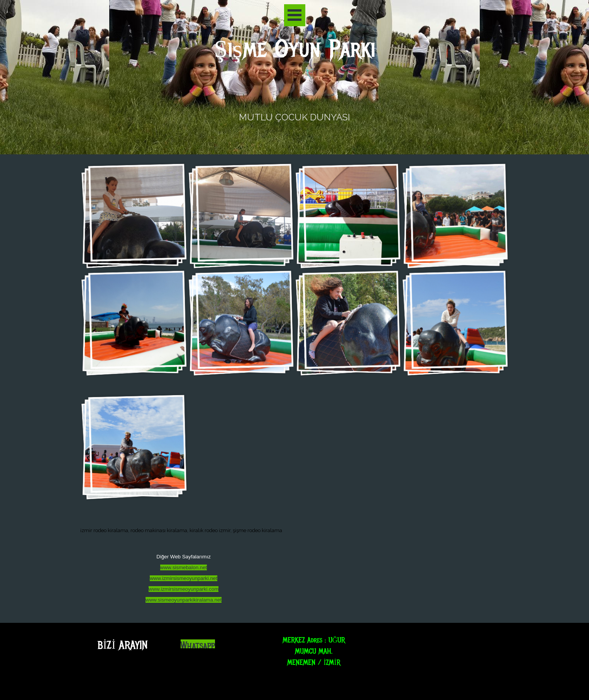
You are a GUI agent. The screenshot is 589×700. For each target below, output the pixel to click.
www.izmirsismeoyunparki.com (184, 589)
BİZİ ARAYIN (123, 645)
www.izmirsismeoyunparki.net (184, 578)
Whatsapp (198, 646)
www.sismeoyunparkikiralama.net (184, 600)
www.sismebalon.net (184, 567)
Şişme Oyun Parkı (295, 49)
